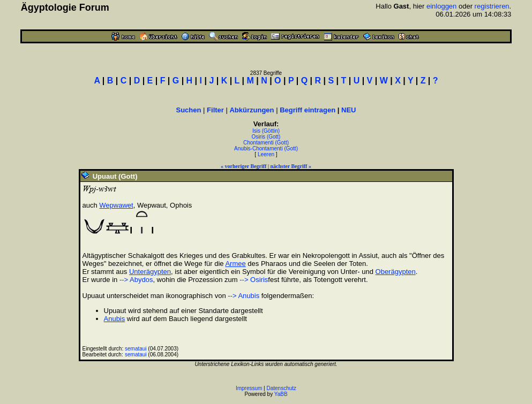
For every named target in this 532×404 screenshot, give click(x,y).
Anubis (115, 319)
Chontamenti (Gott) (266, 143)
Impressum (249, 388)
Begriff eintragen (308, 110)
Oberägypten (396, 272)
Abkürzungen (252, 110)
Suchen (189, 110)
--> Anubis (243, 296)
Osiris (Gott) (266, 137)
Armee (235, 264)
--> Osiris (254, 280)
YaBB (281, 394)
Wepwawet (116, 205)
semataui (136, 349)
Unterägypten (150, 272)
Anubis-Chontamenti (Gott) (266, 148)
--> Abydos (136, 280)
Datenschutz (282, 388)
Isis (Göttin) (266, 131)
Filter (215, 110)
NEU (349, 110)
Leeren (266, 154)
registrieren (492, 6)
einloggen (441, 6)
